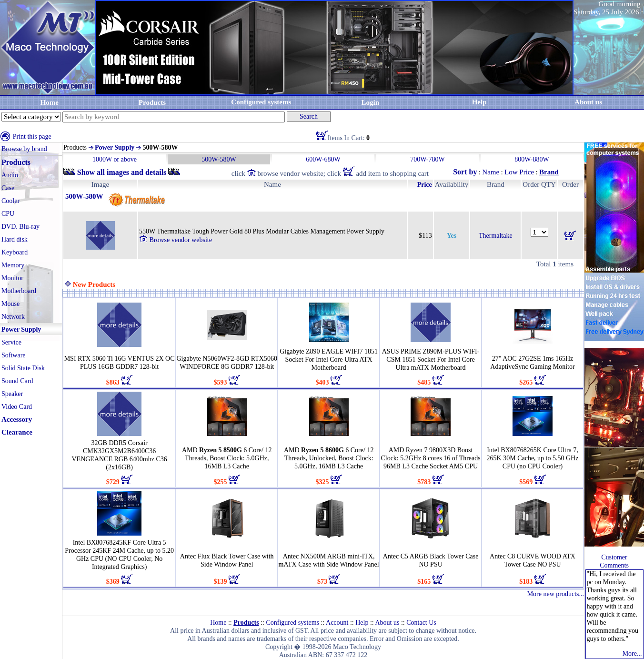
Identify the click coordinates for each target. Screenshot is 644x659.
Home (50, 102)
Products (152, 102)
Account (337, 623)
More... (632, 654)
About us (387, 623)
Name (491, 172)
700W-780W (427, 159)
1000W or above (115, 159)
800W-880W (532, 159)
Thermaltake (496, 236)
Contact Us (421, 623)
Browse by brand (24, 149)
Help (479, 102)
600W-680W (323, 159)
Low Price (519, 172)
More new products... (556, 594)
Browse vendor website (176, 240)
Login (370, 102)
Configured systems (261, 102)
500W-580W (219, 159)
